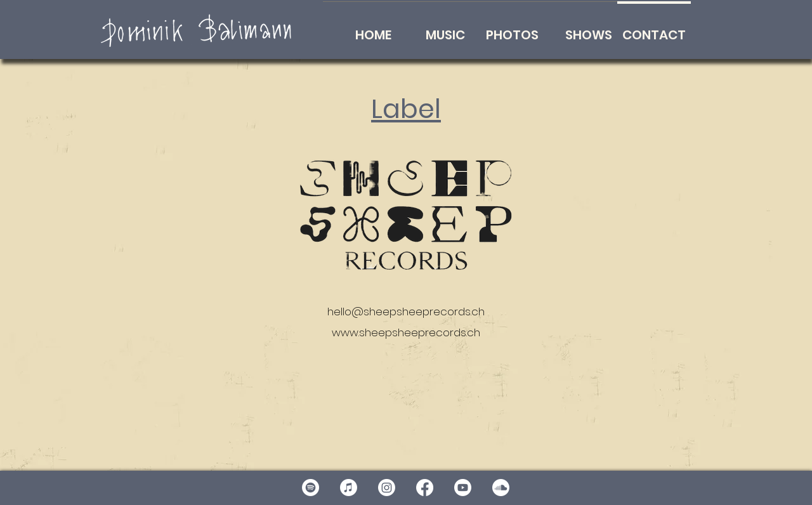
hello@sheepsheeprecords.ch (406, 312)
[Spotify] (311, 488)
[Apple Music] (349, 488)
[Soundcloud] (501, 488)
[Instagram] (387, 488)
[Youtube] (463, 488)
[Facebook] (425, 488)
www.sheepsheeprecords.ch (406, 332)
